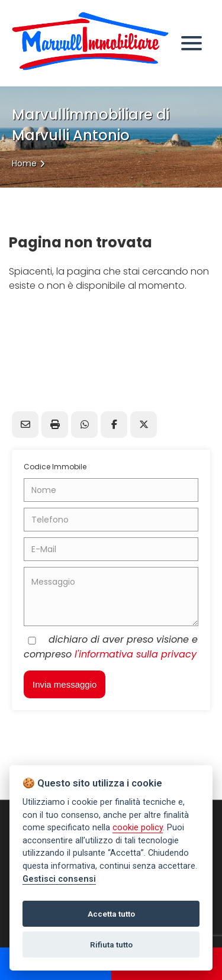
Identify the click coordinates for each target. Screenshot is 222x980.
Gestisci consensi (59, 879)
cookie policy (138, 828)
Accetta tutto (111, 914)
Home (24, 163)
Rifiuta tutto (111, 944)
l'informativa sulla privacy (136, 654)
